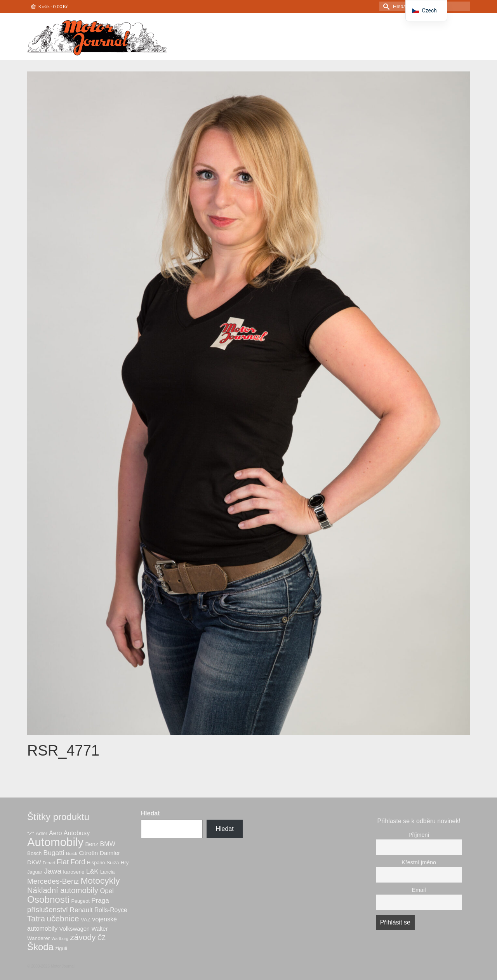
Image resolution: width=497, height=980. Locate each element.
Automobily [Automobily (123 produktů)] (55, 842)
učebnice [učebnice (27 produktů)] (63, 918)
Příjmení (419, 835)
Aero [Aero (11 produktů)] (55, 833)
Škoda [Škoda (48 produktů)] (40, 947)
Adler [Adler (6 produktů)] (42, 834)
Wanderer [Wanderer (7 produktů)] (38, 938)
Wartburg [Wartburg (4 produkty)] (60, 938)
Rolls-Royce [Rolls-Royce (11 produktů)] (111, 910)
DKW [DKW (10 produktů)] (34, 862)
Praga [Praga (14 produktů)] (100, 901)
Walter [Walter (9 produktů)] (99, 929)
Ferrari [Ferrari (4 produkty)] (49, 863)
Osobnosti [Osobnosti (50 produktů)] (48, 899)
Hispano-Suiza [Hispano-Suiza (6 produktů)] (103, 863)
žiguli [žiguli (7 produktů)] (61, 948)
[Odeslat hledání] (385, 6)
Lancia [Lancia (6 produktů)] (107, 872)
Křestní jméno (419, 862)
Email (419, 890)
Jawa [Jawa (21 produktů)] (53, 871)
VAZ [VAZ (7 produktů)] (86, 920)
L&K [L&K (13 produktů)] (92, 871)
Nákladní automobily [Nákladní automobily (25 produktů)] (63, 890)
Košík (50, 6)
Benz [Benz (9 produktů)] (92, 844)
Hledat (150, 813)
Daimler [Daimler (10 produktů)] (110, 853)
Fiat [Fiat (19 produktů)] (63, 862)
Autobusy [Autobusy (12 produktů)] (77, 833)
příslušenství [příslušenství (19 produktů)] (48, 910)
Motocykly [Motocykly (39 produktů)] (100, 881)
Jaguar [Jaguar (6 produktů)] (35, 872)
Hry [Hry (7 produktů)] (125, 863)
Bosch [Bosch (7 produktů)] (34, 853)
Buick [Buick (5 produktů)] (72, 853)
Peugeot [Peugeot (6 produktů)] (81, 901)
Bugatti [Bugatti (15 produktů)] (54, 853)
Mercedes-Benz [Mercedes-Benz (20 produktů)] (53, 881)
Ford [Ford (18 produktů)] (78, 862)
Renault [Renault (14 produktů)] (81, 910)
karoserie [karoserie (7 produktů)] (74, 872)
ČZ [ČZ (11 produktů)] (102, 938)
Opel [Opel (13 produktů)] (107, 891)
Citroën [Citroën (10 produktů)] (88, 853)
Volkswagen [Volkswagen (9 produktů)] (75, 929)
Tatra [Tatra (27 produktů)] (36, 918)
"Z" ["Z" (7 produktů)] (31, 833)
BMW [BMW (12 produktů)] (107, 844)
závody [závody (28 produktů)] (83, 937)
